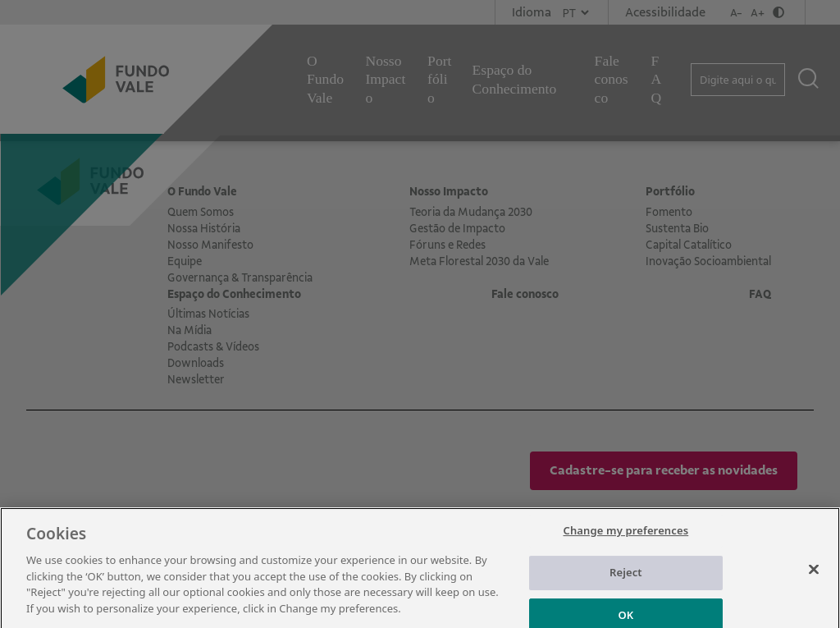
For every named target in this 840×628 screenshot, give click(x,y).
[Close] (814, 580)
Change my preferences (626, 542)
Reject (626, 584)
